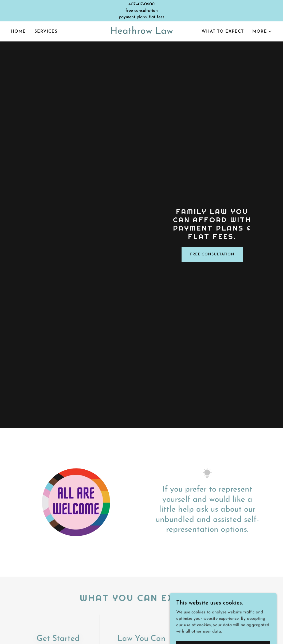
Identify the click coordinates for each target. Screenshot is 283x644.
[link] (142, 33)
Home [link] (18, 32)
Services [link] (46, 32)
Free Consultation (212, 254)
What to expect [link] (223, 32)
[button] (262, 32)
